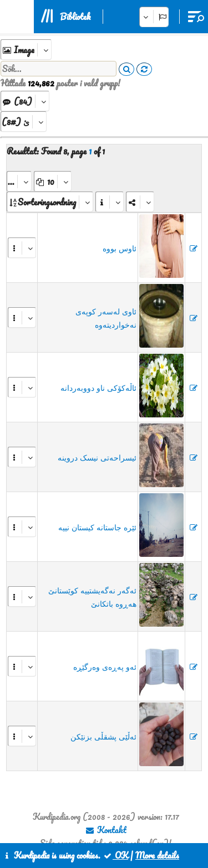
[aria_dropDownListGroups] (25, 101)
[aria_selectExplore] (26, 50)
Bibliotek (75, 17)
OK (115, 855)
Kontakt (106, 830)
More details (157, 855)
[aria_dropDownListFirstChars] (24, 122)
